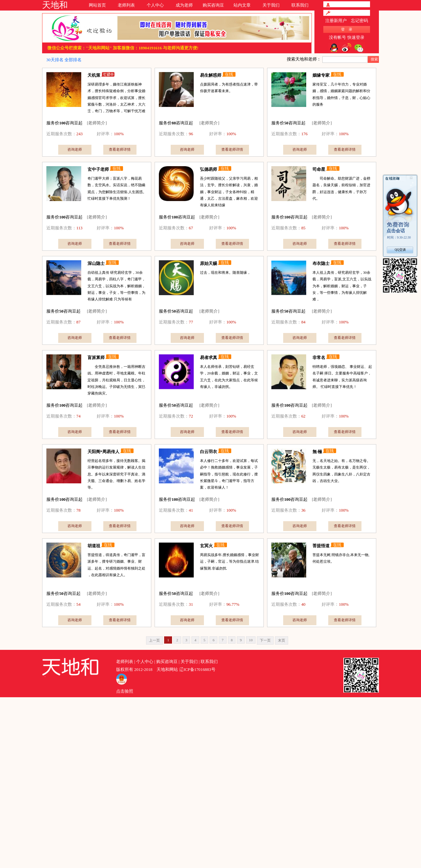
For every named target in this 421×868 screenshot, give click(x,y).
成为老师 (184, 5)
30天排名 (55, 60)
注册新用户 (336, 21)
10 (251, 640)
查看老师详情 (120, 149)
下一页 (265, 640)
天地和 (55, 5)
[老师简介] (97, 123)
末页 (282, 640)
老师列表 (126, 5)
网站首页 (97, 5)
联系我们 (300, 5)
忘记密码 (359, 21)
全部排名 (73, 60)
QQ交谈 (400, 250)
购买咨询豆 (213, 5)
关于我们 (271, 5)
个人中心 (155, 5)
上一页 (154, 640)
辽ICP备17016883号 (197, 670)
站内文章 (242, 5)
